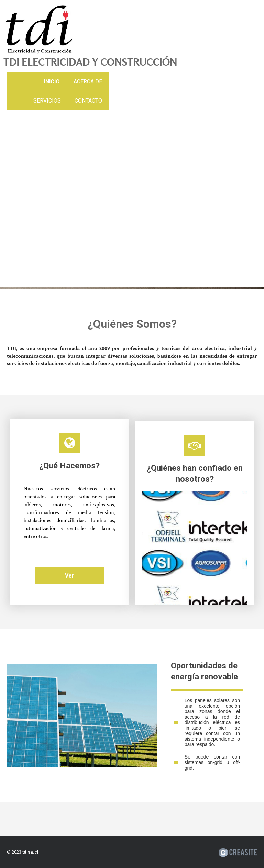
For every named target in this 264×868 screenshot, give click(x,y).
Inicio (52, 81)
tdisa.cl (30, 852)
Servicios (47, 101)
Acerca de (88, 81)
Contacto (88, 101)
